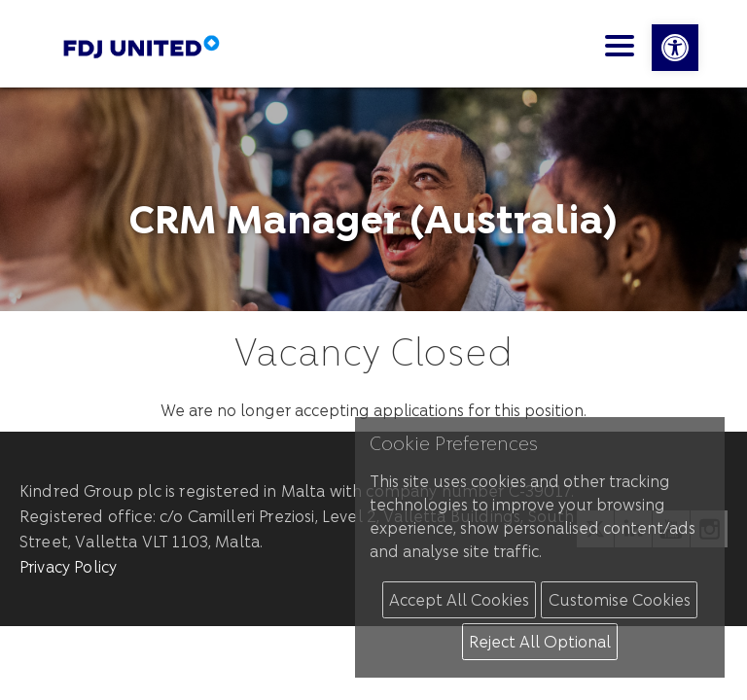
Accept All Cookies (459, 599)
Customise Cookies (620, 599)
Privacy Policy (68, 566)
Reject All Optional (540, 641)
